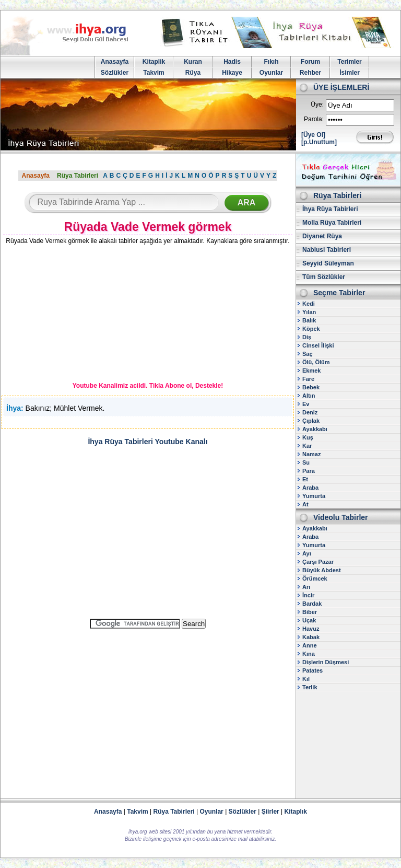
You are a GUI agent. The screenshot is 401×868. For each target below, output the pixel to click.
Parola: (314, 119)
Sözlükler (115, 73)
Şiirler (270, 812)
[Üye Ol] (313, 135)
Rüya (193, 73)
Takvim (154, 73)
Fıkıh (271, 62)
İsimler (350, 73)
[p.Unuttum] (319, 142)
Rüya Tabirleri (78, 176)
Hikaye (232, 73)
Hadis (232, 62)
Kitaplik (154, 62)
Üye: (317, 105)
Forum (310, 62)
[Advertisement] (79, 315)
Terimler (349, 62)
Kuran (193, 62)
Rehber (310, 73)
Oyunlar (271, 73)
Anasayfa (115, 62)
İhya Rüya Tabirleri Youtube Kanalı (148, 442)
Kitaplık (296, 812)
